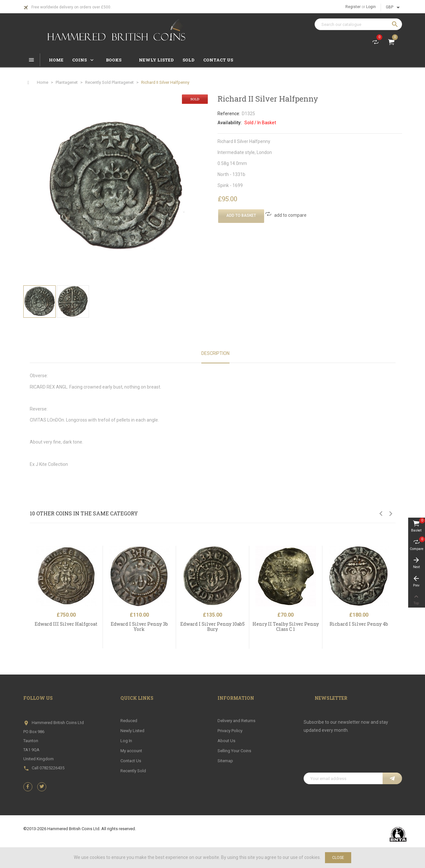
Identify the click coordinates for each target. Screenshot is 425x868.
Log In (126, 741)
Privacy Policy (230, 731)
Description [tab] (215, 353)
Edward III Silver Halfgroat (66, 624)
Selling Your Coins (234, 751)
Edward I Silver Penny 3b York (139, 626)
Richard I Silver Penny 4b (359, 624)
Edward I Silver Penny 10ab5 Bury (212, 626)
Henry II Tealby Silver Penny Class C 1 (286, 626)
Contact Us (131, 761)
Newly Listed (132, 731)
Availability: (230, 123)
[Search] (358, 24)
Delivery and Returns (236, 721)
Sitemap (225, 761)
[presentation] (353, 757)
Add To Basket (241, 215)
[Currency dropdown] (394, 7)
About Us (226, 741)
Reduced (129, 721)
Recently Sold (133, 771)
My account (131, 751)
